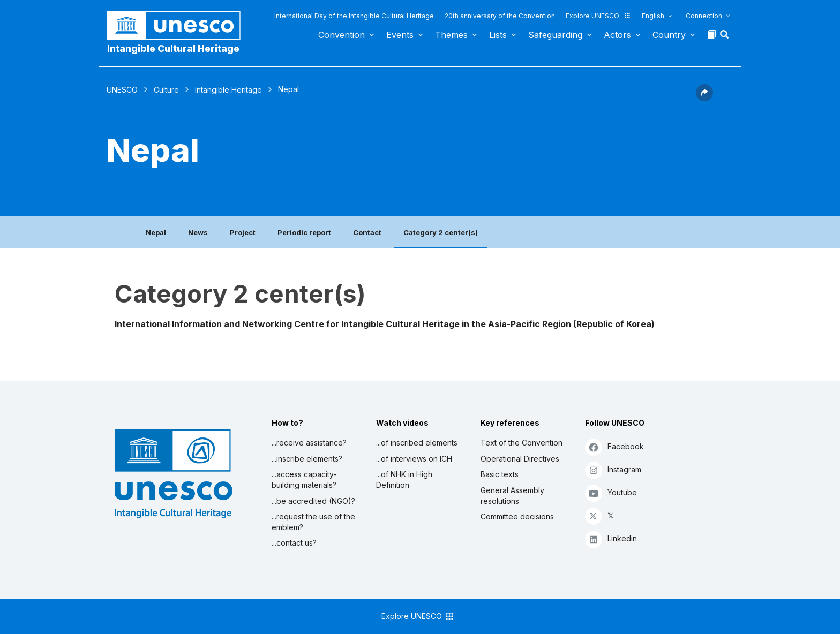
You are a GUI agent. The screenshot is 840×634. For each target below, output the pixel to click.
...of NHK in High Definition (404, 480)
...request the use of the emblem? (313, 522)
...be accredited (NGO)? (313, 501)
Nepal (156, 232)
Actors (617, 35)
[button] (725, 37)
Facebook (614, 447)
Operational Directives (520, 459)
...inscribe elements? (307, 459)
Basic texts (500, 474)
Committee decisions (517, 516)
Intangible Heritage (228, 90)
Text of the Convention (522, 443)
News (198, 232)
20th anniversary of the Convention (500, 16)
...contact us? (294, 543)
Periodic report (304, 232)
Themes (451, 35)
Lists (498, 35)
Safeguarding (555, 35)
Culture (166, 90)
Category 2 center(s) (441, 232)
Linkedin (611, 539)
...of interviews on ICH (414, 459)
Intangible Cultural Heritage (173, 48)
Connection (704, 16)
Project (243, 232)
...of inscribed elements (417, 443)
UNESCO (122, 90)
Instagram (613, 470)
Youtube (611, 493)
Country (669, 35)
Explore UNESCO (598, 16)
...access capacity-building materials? (304, 480)
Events (400, 35)
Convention (342, 35)
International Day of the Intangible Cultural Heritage (354, 16)
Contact (367, 232)
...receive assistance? (309, 443)
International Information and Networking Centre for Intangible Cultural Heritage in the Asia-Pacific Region (343, 324)
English (653, 16)
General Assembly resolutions (512, 496)
